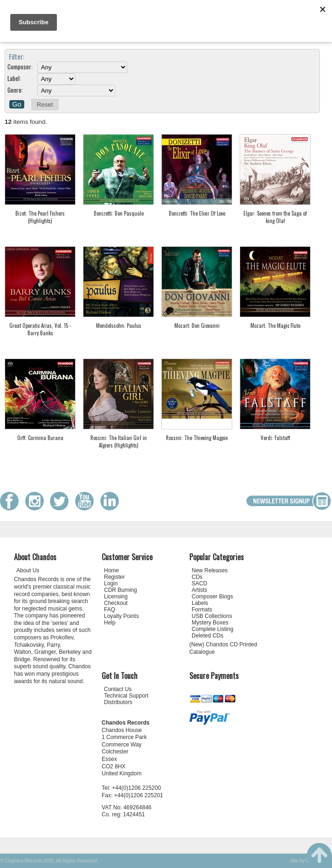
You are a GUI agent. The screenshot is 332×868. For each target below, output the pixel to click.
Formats (202, 610)
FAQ (110, 610)
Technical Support (126, 696)
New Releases (210, 570)
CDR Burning (121, 590)
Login (111, 583)
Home (111, 570)
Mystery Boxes (210, 623)
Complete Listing (212, 629)
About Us (28, 570)
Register (114, 577)
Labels (200, 603)
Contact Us (118, 689)
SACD (199, 583)
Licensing (116, 597)
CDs (197, 577)
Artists (199, 590)
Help (110, 623)
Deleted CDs (207, 636)
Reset (45, 105)
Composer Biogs (212, 597)
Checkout (116, 603)
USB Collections (212, 616)
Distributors (118, 702)
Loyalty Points (121, 616)
